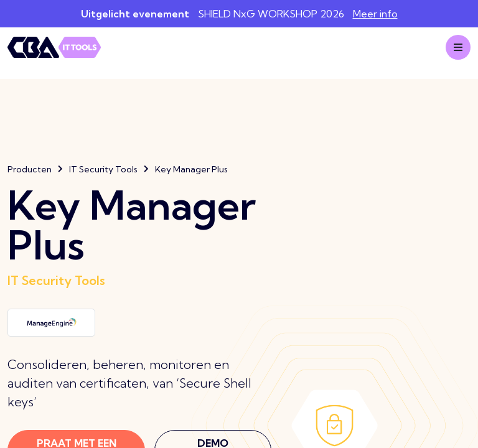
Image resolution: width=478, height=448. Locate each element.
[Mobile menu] (458, 47)
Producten (30, 169)
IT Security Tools (103, 169)
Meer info (375, 14)
